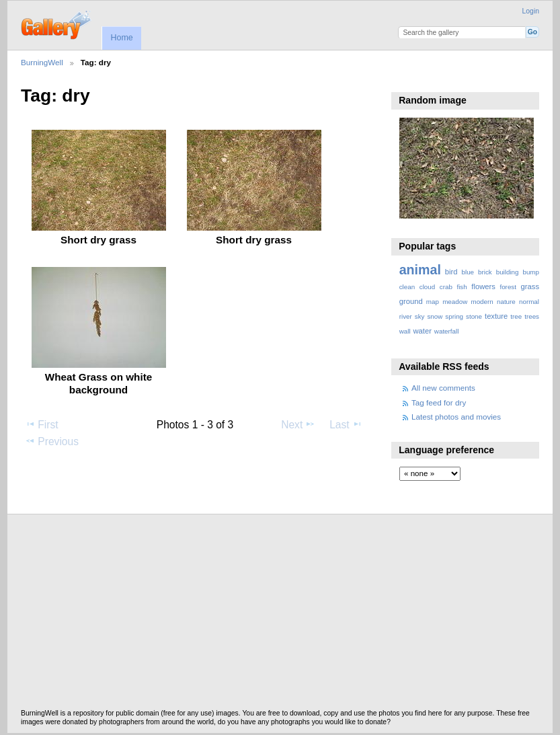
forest (508, 287)
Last (346, 424)
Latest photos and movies (456, 417)
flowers (483, 286)
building (508, 272)
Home (121, 38)
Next (298, 424)
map (433, 302)
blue (468, 272)
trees (532, 316)
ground (411, 301)
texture (496, 316)
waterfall (447, 331)
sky (420, 316)
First (41, 424)
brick (485, 272)
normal (529, 302)
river (406, 316)
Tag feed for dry (439, 402)
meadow (455, 302)
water (423, 331)
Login (531, 11)
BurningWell (42, 62)
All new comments (443, 388)
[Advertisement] (280, 615)
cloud (427, 287)
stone (474, 316)
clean (407, 287)
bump (531, 272)
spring (454, 316)
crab (446, 287)
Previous (52, 441)
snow (435, 316)
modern (482, 302)
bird (451, 272)
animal (420, 270)
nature (506, 302)
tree (516, 316)
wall (405, 331)
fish (462, 287)
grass (530, 286)
